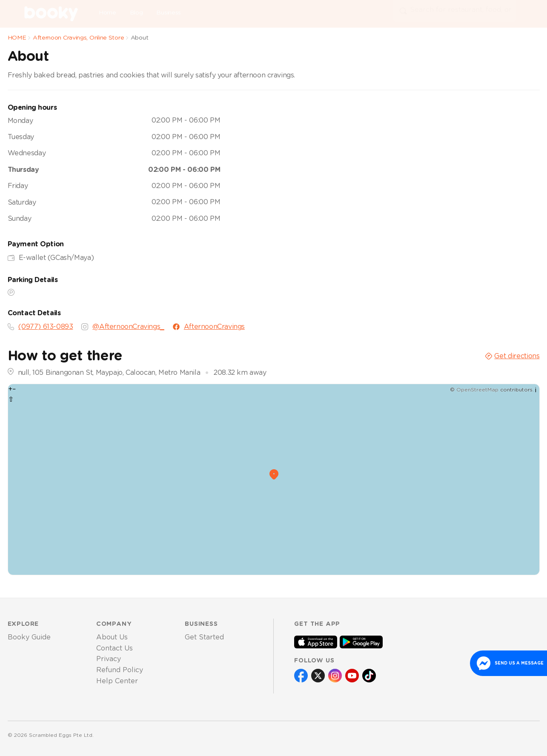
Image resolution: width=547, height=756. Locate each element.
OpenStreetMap (477, 390)
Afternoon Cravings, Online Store (78, 38)
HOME (17, 38)
